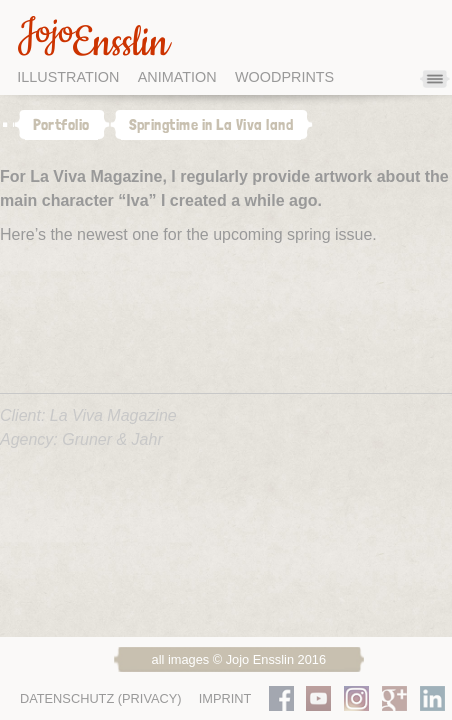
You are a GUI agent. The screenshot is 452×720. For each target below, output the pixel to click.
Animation (177, 77)
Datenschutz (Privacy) (101, 698)
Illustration (68, 77)
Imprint (225, 698)
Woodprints (284, 77)
